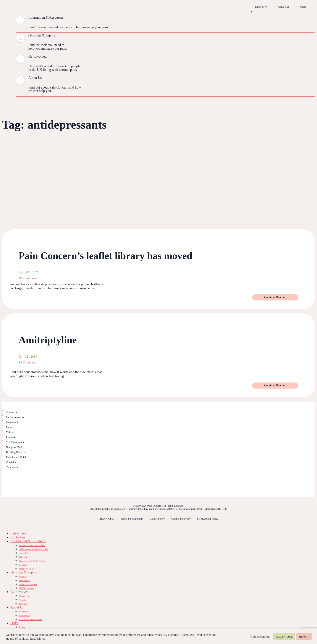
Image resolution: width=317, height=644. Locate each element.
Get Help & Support (42, 35)
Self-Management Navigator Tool (34, 549)
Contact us (284, 7)
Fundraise (23, 604)
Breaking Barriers (15, 452)
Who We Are (25, 616)
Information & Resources (46, 17)
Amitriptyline (48, 340)
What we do (24, 612)
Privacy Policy (106, 519)
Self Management (15, 442)
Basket (22, 627)
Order (303, 7)
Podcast (10, 427)
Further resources (15, 417)
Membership (13, 422)
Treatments (12, 467)
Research (11, 437)
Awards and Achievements (31, 619)
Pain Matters (25, 557)
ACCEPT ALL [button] (284, 637)
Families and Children (18, 457)
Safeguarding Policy (208, 519)
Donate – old (25, 596)
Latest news (261, 7)
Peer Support (25, 580)
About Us (35, 78)
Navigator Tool (14, 447)
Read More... (38, 639)
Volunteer (23, 600)
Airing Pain (24, 553)
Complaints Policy (181, 519)
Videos (10, 432)
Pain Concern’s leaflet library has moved (105, 256)
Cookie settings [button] (260, 637)
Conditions (12, 462)
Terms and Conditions (132, 519)
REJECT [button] (304, 637)
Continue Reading (275, 297)
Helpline (23, 577)
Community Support (28, 584)
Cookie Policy (157, 519)
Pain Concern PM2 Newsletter (32, 561)
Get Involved (37, 56)
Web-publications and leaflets (32, 545)
